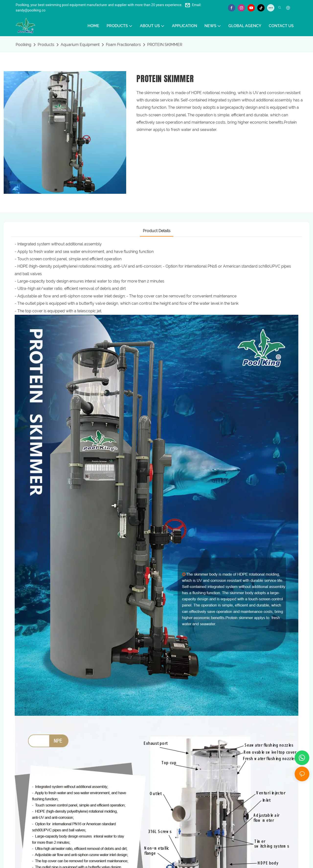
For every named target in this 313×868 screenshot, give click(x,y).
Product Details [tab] (157, 231)
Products (46, 45)
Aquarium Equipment (80, 45)
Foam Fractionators (123, 45)
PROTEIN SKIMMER (165, 45)
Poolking (23, 45)
